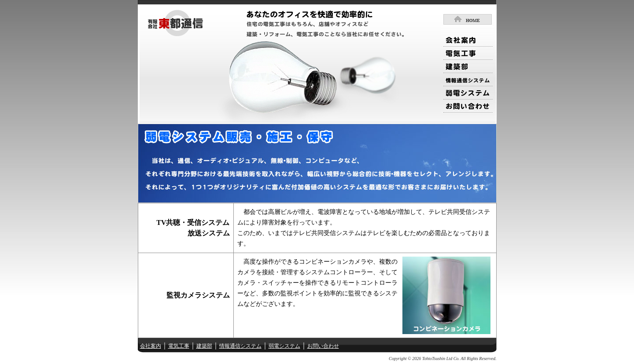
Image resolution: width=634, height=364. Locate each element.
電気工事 (179, 346)
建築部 (204, 346)
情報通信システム (240, 346)
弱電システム (284, 346)
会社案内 (151, 346)
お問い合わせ (323, 346)
